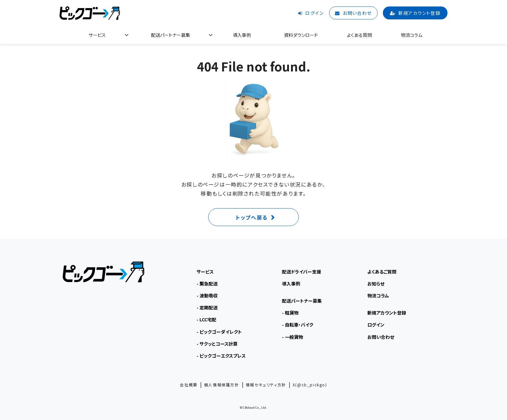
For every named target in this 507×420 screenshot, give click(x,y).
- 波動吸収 (207, 296)
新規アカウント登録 (420, 13)
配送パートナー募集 (171, 35)
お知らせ (376, 284)
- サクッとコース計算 (217, 344)
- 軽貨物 (290, 313)
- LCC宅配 (206, 319)
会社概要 (189, 385)
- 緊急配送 (207, 284)
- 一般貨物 (292, 337)
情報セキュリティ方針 (266, 385)
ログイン (314, 13)
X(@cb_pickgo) (310, 385)
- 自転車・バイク (298, 325)
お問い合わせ (357, 13)
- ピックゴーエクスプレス (221, 356)
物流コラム (412, 35)
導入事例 (242, 35)
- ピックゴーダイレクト (219, 332)
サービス (97, 35)
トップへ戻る (252, 217)
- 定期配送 (207, 307)
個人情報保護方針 (222, 385)
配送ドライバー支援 (302, 272)
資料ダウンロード (301, 35)
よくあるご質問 (382, 272)
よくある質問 (359, 35)
